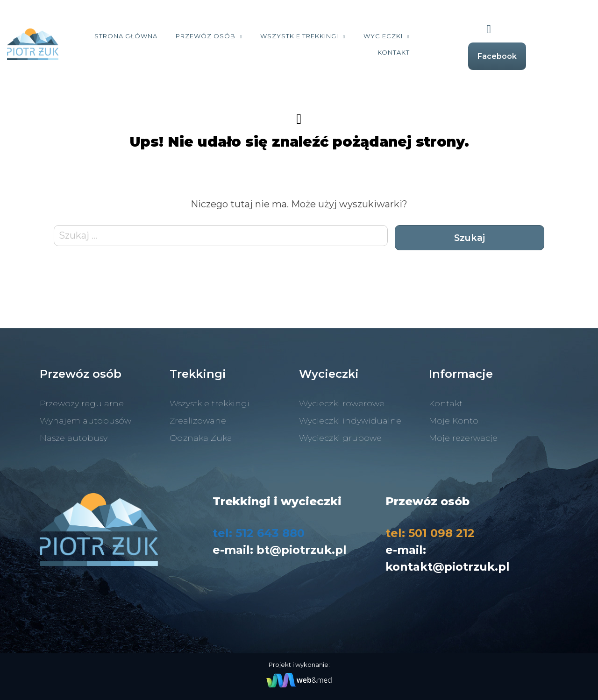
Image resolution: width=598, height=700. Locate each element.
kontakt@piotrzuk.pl (448, 567)
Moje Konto (454, 421)
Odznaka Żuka (201, 438)
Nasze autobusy (74, 438)
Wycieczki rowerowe (342, 403)
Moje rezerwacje (463, 438)
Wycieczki (417, 36)
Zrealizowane (198, 421)
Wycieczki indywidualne (350, 421)
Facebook (532, 56)
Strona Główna (160, 36)
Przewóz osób (240, 36)
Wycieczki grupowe (340, 438)
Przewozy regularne (82, 403)
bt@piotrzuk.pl (302, 550)
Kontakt (428, 52)
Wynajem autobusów (85, 421)
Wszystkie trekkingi (334, 36)
